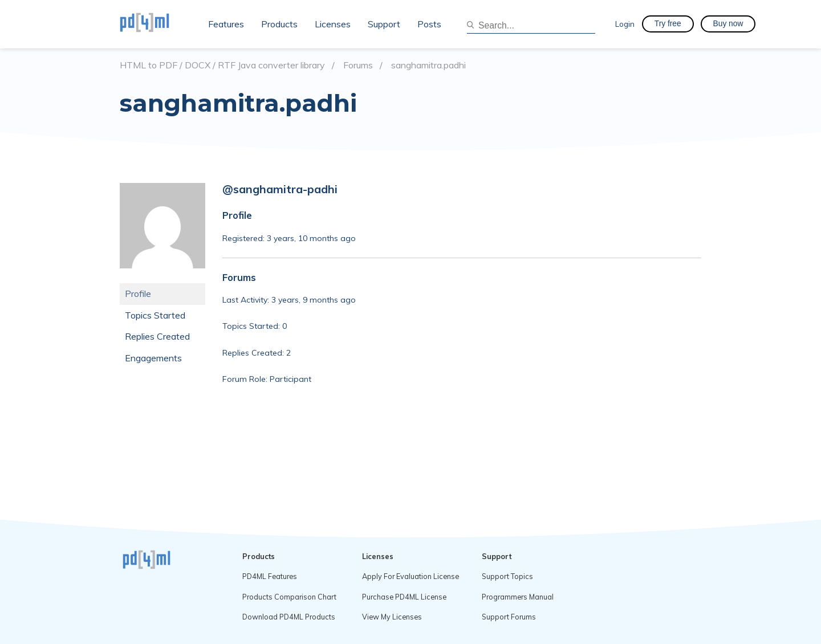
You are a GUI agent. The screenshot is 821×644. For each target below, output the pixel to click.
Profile (138, 294)
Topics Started (155, 315)
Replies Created (157, 336)
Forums (358, 65)
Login (625, 24)
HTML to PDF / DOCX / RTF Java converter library (222, 65)
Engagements (153, 358)
